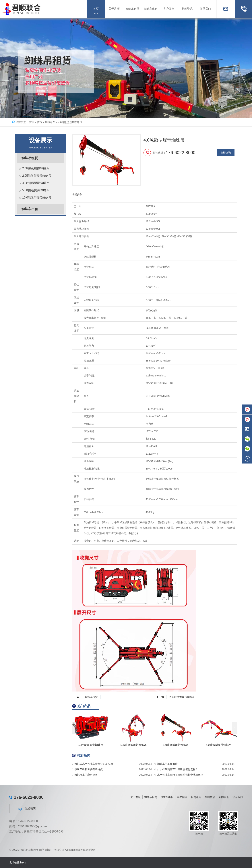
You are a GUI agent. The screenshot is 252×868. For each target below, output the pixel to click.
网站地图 (91, 852)
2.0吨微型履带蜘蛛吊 (36, 168)
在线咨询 (27, 835)
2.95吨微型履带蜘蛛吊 (37, 176)
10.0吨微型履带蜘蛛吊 (37, 198)
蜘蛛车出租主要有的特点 (89, 779)
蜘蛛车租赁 (91, 697)
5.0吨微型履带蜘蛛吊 (36, 190)
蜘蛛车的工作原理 (167, 773)
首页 (32, 122)
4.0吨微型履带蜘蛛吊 (36, 183)
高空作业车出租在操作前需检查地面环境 (180, 784)
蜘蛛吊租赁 (30, 158)
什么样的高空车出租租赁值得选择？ (178, 779)
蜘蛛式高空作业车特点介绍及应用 (94, 773)
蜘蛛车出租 (30, 209)
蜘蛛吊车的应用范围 (86, 784)
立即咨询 (226, 168)
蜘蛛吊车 (50, 122)
